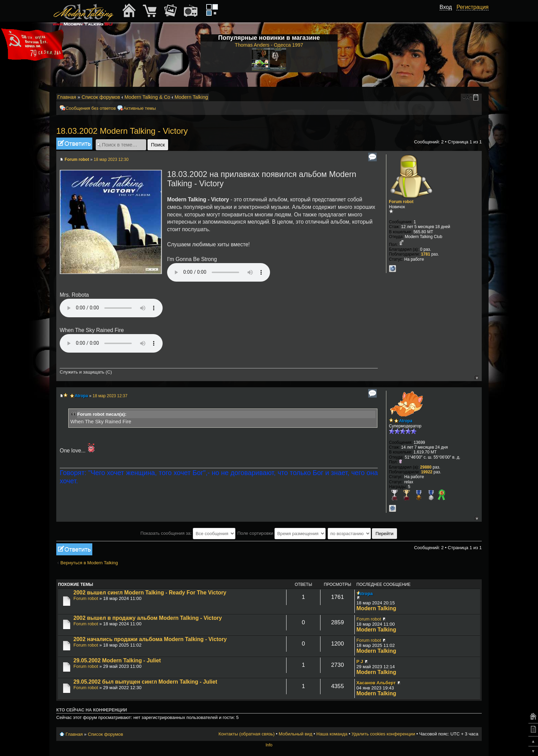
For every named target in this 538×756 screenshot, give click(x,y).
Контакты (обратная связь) (247, 734)
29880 (426, 467)
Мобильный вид (477, 97)
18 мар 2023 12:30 (111, 160)
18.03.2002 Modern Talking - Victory (122, 131)
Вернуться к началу (476, 377)
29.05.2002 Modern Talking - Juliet (117, 660)
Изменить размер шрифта (467, 97)
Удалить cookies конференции (383, 734)
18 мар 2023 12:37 (110, 396)
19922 (427, 472)
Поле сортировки (282, 533)
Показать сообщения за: (188, 533)
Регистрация (472, 7)
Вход (446, 7)
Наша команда (332, 734)
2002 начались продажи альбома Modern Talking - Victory (150, 639)
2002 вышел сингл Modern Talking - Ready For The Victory (150, 593)
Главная (67, 97)
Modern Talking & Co (147, 97)
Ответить (74, 144)
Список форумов (101, 97)
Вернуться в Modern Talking (89, 563)
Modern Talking (191, 97)
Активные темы (139, 108)
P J (360, 661)
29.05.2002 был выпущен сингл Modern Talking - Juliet (145, 682)
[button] (448, 15)
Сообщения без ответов (91, 108)
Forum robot (77, 160)
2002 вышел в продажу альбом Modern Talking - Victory (148, 618)
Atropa (81, 396)
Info (269, 745)
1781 (426, 254)
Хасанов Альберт (376, 683)
